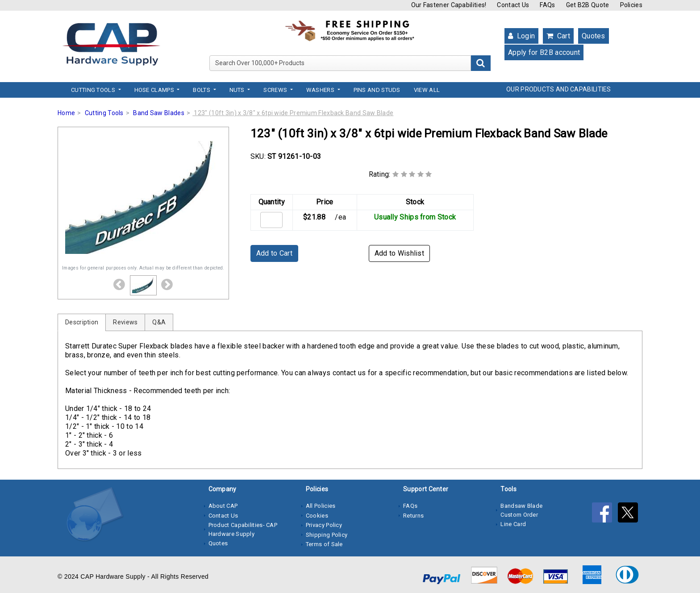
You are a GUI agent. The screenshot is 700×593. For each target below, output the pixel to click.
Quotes (594, 36)
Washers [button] (321, 90)
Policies (631, 5)
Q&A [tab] (159, 322)
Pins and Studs (377, 90)
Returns (413, 516)
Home (66, 113)
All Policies (321, 506)
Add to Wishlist (400, 253)
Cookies (317, 516)
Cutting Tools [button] (94, 90)
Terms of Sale (324, 544)
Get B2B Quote (588, 5)
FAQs (547, 5)
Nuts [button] (238, 90)
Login (521, 36)
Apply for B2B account (544, 52)
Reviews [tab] (125, 322)
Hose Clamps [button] (155, 90)
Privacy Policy (324, 525)
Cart (558, 36)
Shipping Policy (327, 535)
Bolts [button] (202, 90)
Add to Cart (274, 253)
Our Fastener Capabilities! (449, 5)
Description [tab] (82, 322)
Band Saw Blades (159, 113)
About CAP (223, 506)
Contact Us (513, 5)
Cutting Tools (104, 113)
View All (427, 90)
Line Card (513, 524)
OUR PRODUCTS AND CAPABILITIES (559, 89)
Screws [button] (276, 90)
